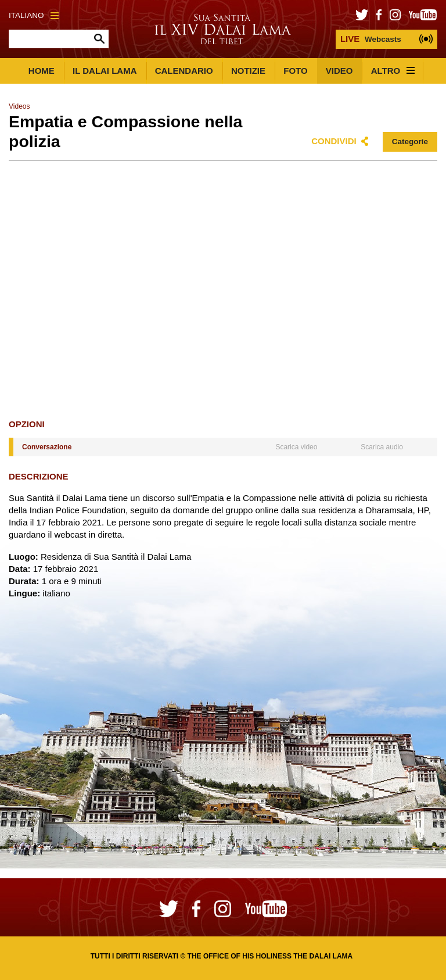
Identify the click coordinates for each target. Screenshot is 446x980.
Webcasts (371, 39)
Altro (393, 71)
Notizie (248, 71)
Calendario (184, 71)
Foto (295, 71)
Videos (19, 106)
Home (42, 71)
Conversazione (47, 447)
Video (339, 71)
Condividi (334, 141)
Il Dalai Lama (105, 71)
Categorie (410, 142)
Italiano (34, 15)
